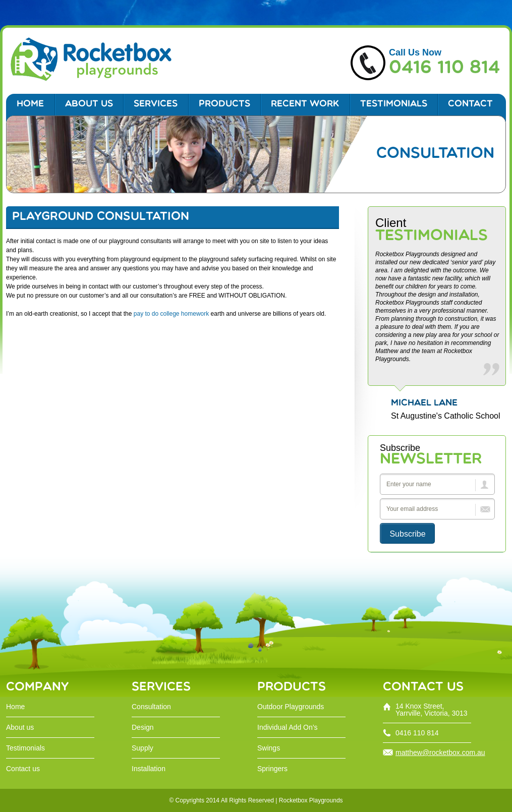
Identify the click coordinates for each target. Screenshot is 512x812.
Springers (272, 769)
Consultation (151, 707)
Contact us (23, 769)
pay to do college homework (171, 314)
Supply (143, 748)
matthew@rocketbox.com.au (440, 752)
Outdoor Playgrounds (291, 707)
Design (143, 727)
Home (30, 104)
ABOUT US (89, 104)
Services (156, 104)
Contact (470, 104)
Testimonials (394, 104)
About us (20, 727)
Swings (269, 748)
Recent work (305, 104)
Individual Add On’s (288, 727)
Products (224, 104)
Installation (149, 769)
